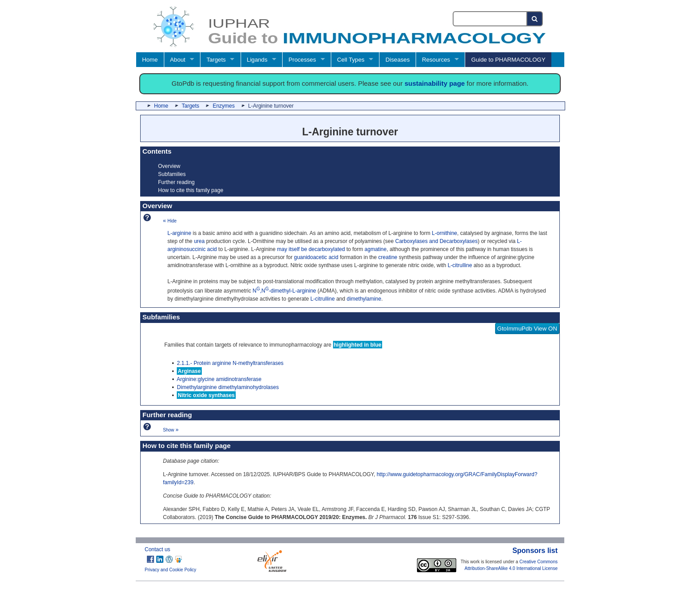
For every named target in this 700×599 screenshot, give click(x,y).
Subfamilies (172, 174)
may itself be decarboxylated (311, 249)
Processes (302, 60)
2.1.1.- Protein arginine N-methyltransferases (230, 363)
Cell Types (351, 60)
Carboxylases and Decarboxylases (436, 241)
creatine (388, 257)
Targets (216, 60)
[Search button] (535, 19)
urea (199, 241)
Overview (169, 166)
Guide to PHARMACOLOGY (508, 60)
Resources (436, 60)
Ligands (257, 60)
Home (150, 60)
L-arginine (179, 233)
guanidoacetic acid (316, 257)
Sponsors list (535, 551)
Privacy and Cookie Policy (171, 570)
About (178, 60)
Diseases (398, 60)
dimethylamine (364, 299)
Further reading (176, 182)
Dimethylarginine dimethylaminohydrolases (228, 387)
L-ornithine (444, 233)
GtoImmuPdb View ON (527, 329)
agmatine (376, 249)
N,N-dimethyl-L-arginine (284, 291)
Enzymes (223, 106)
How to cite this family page (191, 190)
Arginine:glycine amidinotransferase (219, 379)
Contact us (157, 549)
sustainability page (435, 83)
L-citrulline (460, 265)
